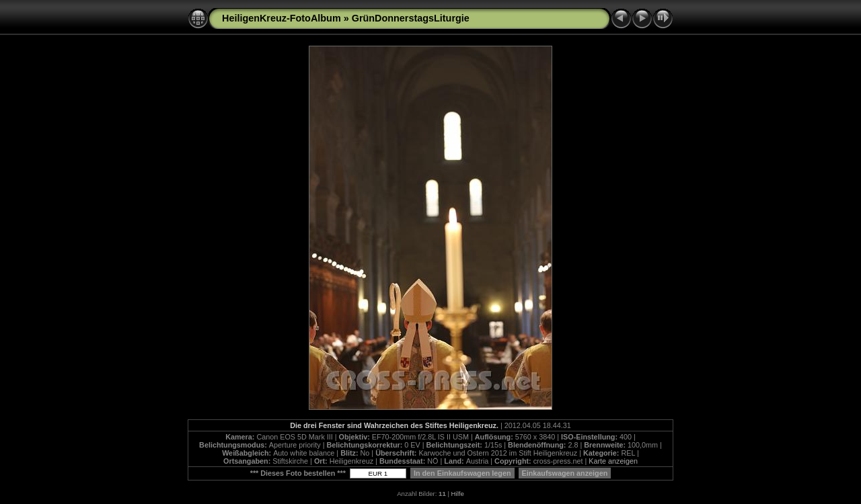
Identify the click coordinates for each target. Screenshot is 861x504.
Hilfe (458, 494)
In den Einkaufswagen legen (462, 473)
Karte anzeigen (613, 461)
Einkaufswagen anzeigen (565, 473)
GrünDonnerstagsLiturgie (411, 18)
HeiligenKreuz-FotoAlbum (282, 18)
